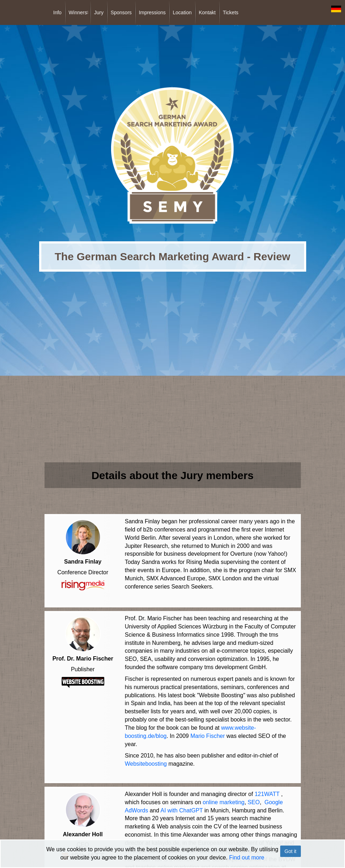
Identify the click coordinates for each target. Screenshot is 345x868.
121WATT (267, 792)
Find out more (247, 857)
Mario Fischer (208, 735)
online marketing (223, 800)
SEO (254, 800)
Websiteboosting (146, 763)
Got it (290, 851)
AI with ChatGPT (182, 809)
